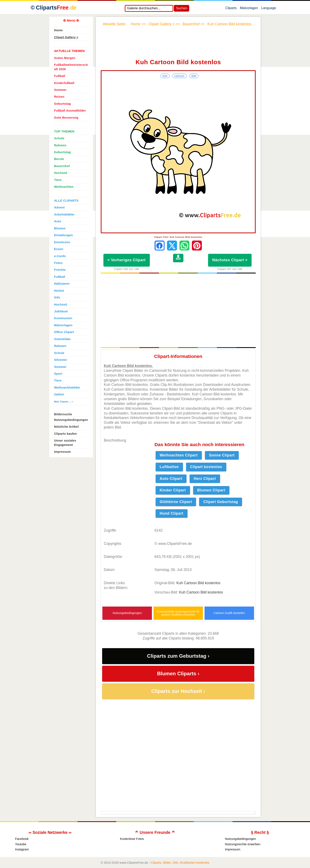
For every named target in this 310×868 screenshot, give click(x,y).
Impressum (62, 452)
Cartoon (179, 76)
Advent (59, 207)
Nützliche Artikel (66, 427)
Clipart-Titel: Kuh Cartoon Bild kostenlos (178, 237)
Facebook (22, 839)
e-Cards (60, 256)
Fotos (58, 263)
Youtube (21, 844)
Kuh (165, 76)
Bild (194, 76)
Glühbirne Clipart (176, 502)
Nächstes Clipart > (230, 260)
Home (58, 30)
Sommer (60, 90)
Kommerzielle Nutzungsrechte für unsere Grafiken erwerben (178, 613)
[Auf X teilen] (172, 246)
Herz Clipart (205, 479)
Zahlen (59, 394)
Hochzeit (61, 173)
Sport (58, 374)
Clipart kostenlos (206, 467)
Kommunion (63, 318)
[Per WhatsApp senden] (184, 246)
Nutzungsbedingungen (127, 613)
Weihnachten (64, 187)
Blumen (60, 228)
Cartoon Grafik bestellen (229, 613)
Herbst (59, 291)
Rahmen (60, 145)
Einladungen (64, 235)
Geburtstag (62, 104)
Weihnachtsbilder (67, 388)
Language (269, 9)
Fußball (60, 76)
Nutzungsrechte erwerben (243, 844)
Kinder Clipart (173, 490)
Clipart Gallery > (66, 37)
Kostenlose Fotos (132, 839)
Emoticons (62, 242)
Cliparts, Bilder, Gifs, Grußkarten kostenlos (180, 863)
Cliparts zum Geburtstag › (178, 656)
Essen (59, 249)
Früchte (60, 270)
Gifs (57, 297)
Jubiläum (61, 311)
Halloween (62, 284)
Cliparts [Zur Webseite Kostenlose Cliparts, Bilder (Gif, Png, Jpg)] (56, 8)
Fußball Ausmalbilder (70, 111)
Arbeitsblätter (64, 214)
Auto (58, 221)
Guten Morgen (65, 58)
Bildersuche (63, 414)
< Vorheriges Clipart (127, 260)
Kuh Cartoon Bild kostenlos (198, 583)
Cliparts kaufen (65, 434)
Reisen (59, 97)
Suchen (182, 8)
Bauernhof (62, 166)
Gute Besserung (66, 118)
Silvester (61, 360)
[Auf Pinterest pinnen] (197, 246)
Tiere (58, 180)
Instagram (22, 849)
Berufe (59, 159)
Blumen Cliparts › (178, 674)
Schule (59, 138)
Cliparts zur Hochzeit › (178, 691)
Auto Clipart (171, 479)
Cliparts (231, 9)
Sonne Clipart (222, 455)
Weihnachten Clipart (179, 455)
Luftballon (169, 467)
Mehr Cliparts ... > (64, 402)
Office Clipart (64, 332)
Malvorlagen (249, 9)
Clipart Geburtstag (221, 502)
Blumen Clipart (211, 490)
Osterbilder (62, 339)
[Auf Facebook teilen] (160, 246)
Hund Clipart (172, 513)
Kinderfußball (64, 83)
